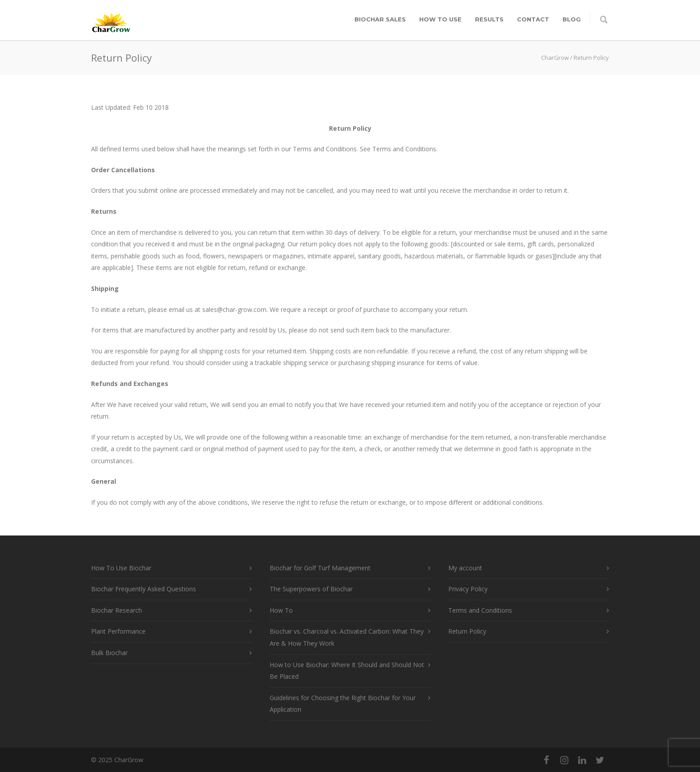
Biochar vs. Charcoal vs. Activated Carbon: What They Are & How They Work (347, 637)
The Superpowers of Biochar (311, 589)
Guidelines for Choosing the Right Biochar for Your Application (343, 704)
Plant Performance (118, 631)
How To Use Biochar (121, 568)
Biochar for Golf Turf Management (320, 568)
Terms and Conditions (480, 610)
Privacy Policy (468, 589)
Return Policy (467, 631)
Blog (572, 19)
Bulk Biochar (109, 653)
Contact (533, 19)
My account (465, 568)
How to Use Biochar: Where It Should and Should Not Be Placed (347, 671)
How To (281, 610)
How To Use (440, 19)
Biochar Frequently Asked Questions (144, 589)
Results (489, 19)
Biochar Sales (380, 19)
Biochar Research (117, 610)
